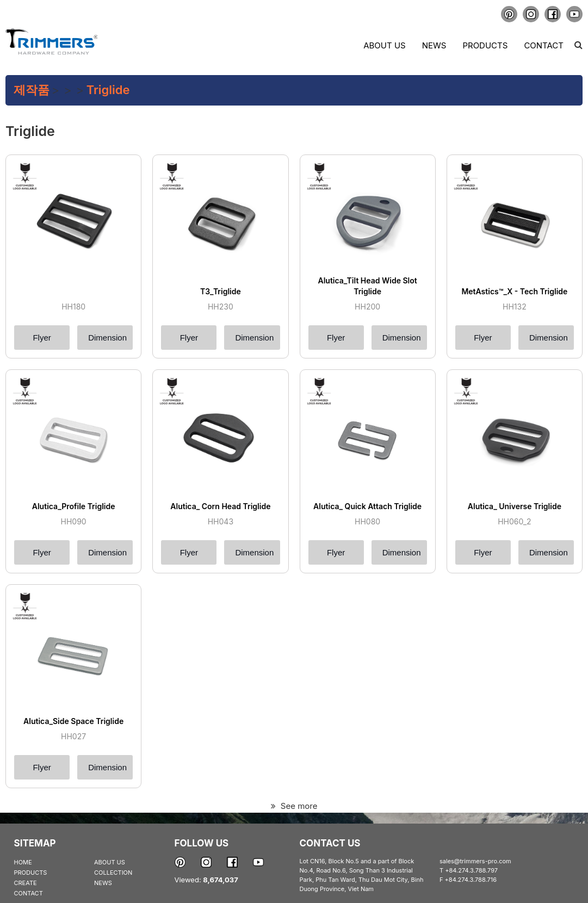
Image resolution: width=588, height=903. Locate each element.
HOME (23, 862)
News (434, 45)
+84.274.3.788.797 (471, 870)
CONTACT (29, 893)
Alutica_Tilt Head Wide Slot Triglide (367, 286)
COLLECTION (113, 873)
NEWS (103, 883)
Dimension (107, 338)
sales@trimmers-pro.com (475, 861)
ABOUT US (110, 862)
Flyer (42, 338)
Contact (544, 45)
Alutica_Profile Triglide (74, 506)
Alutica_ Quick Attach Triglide (367, 506)
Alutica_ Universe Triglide (515, 506)
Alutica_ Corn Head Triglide (220, 506)
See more (294, 806)
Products (485, 45)
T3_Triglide (221, 291)
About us (384, 45)
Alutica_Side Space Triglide (73, 721)
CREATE (26, 883)
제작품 (32, 90)
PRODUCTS (31, 873)
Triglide (108, 90)
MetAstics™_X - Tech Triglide (514, 291)
